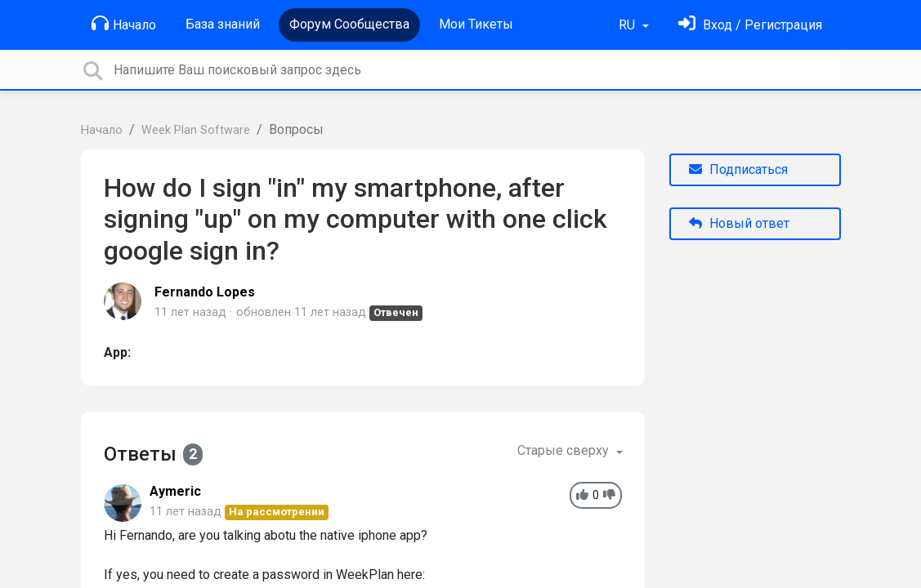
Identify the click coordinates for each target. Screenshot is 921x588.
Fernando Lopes (205, 292)
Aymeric (175, 491)
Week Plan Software (196, 130)
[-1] (609, 495)
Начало (124, 24)
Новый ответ (739, 223)
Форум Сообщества (349, 24)
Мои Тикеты (476, 24)
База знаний (223, 24)
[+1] (582, 495)
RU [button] (628, 25)
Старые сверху (565, 450)
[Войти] (750, 25)
